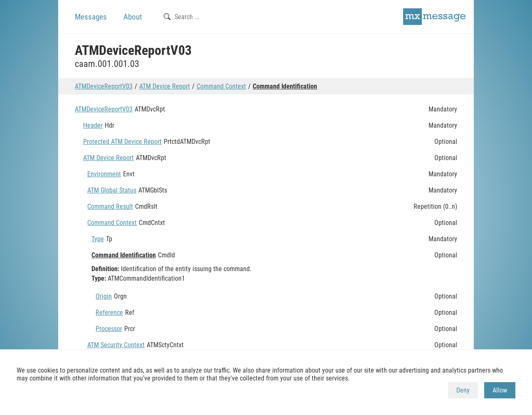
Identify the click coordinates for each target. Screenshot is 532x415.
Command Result (110, 206)
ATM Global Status (112, 190)
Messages (91, 17)
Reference (109, 312)
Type (98, 239)
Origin (104, 296)
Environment (104, 174)
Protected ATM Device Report (122, 142)
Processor (109, 329)
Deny (463, 390)
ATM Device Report (165, 86)
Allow (500, 390)
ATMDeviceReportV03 (104, 86)
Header (93, 125)
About (133, 17)
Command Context (221, 86)
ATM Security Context (116, 345)
